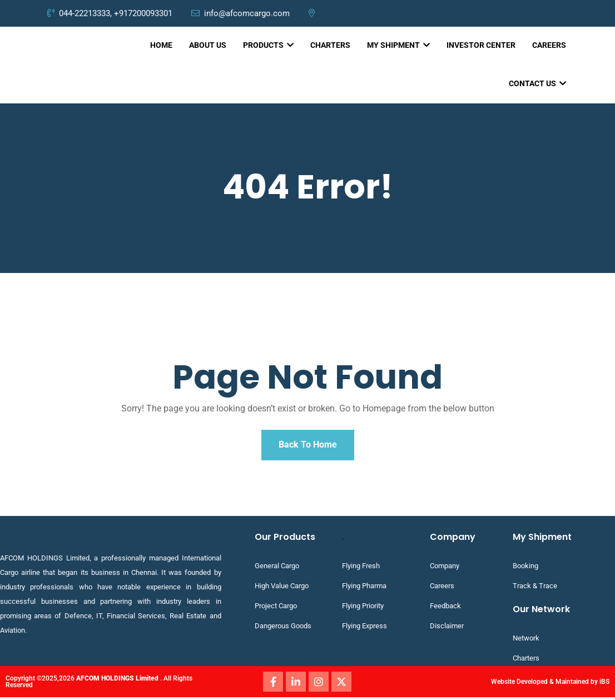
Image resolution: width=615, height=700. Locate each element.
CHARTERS (330, 45)
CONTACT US (537, 83)
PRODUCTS (268, 45)
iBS (604, 684)
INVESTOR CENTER (481, 45)
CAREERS (549, 45)
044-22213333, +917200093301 (110, 13)
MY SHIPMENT (398, 45)
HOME (161, 45)
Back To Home (308, 446)
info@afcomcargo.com (242, 13)
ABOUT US (208, 45)
